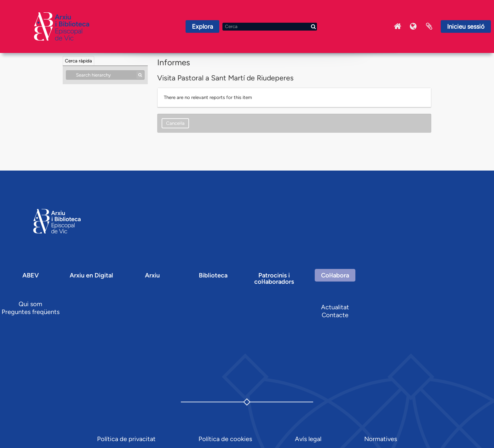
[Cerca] (270, 27)
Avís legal (308, 439)
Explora (202, 26)
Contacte (335, 315)
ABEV (31, 275)
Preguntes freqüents (31, 312)
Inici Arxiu (398, 26)
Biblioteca (213, 275)
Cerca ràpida (78, 61)
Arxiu (152, 275)
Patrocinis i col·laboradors (274, 278)
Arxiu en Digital (91, 275)
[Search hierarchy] (105, 75)
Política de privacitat (126, 439)
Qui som (30, 304)
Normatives (381, 439)
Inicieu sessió (466, 26)
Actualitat (335, 307)
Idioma (413, 26)
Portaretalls (429, 26)
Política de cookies (225, 439)
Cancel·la (175, 123)
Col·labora (335, 275)
